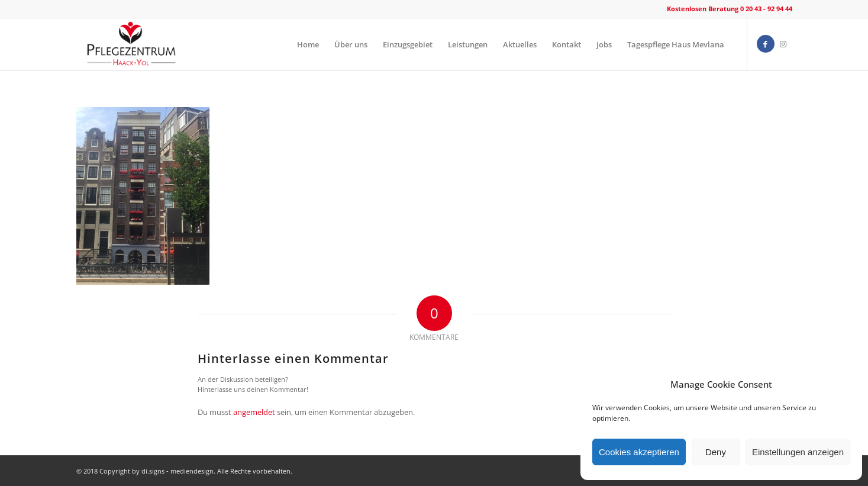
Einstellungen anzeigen (798, 452)
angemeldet (254, 412)
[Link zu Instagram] (783, 44)
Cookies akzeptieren (639, 452)
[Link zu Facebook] (766, 44)
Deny (716, 452)
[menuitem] (308, 44)
